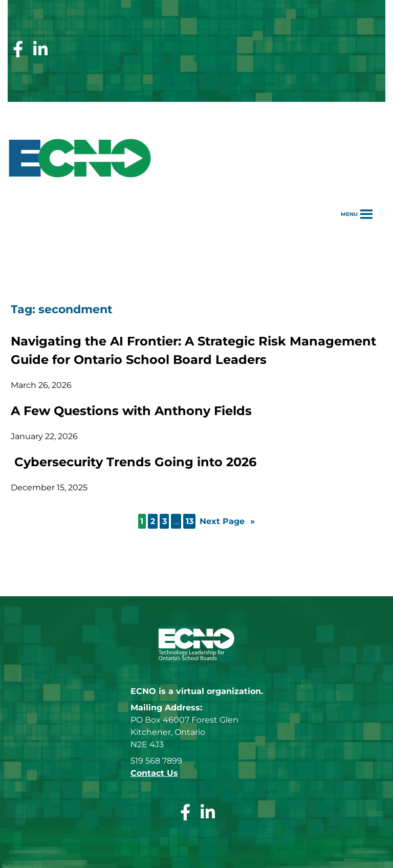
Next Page (227, 522)
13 (190, 521)
